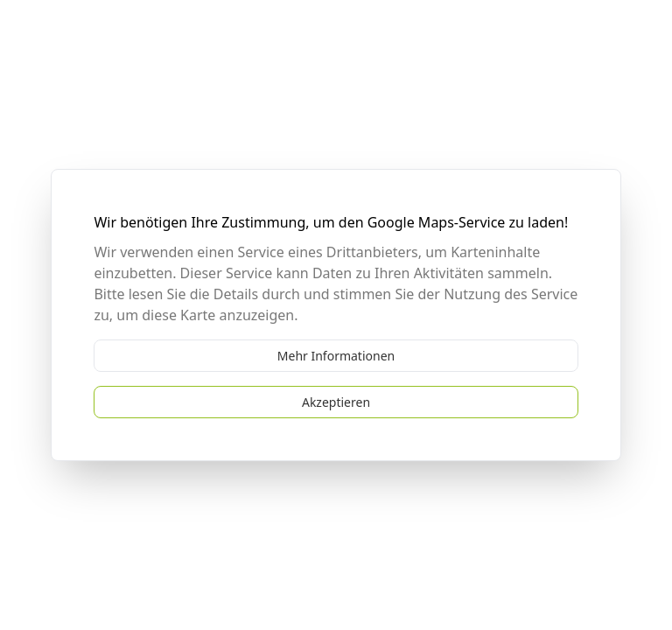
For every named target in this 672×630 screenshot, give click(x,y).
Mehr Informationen (336, 356)
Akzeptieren (336, 402)
